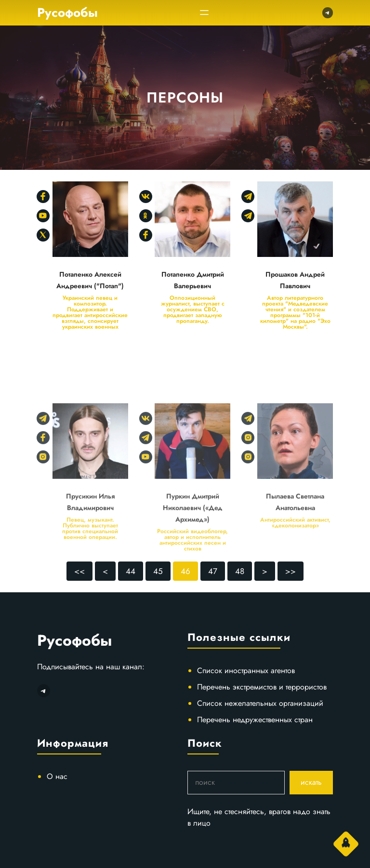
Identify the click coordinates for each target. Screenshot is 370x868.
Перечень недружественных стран (255, 720)
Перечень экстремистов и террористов (262, 687)
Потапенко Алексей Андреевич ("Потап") (90, 280)
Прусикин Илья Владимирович (90, 537)
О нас (57, 776)
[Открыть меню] (204, 13)
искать (311, 782)
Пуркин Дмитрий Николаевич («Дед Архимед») (193, 543)
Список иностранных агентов (246, 670)
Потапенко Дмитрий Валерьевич (193, 280)
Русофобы (67, 13)
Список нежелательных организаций (260, 703)
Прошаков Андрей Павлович (295, 280)
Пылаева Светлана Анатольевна (295, 537)
